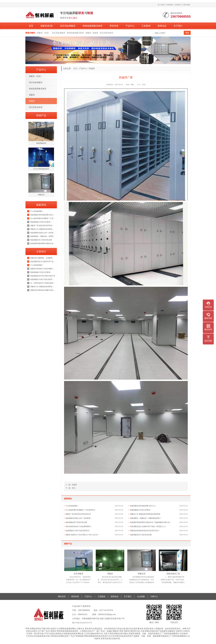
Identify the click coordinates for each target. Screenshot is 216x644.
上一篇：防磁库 (71, 485)
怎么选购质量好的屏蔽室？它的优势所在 (80, 510)
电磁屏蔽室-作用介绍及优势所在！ (78, 531)
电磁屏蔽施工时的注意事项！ (141, 510)
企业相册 (141, 596)
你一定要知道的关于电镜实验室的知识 (43, 283)
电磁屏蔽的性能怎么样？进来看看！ (79, 518)
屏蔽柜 (88, 33)
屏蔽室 (110, 574)
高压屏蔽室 (79, 574)
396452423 (83, 614)
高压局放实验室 (106, 33)
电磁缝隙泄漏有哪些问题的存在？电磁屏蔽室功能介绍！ (151, 522)
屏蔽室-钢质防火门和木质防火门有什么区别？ (82, 535)
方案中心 (154, 596)
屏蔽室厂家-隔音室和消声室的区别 (78, 514)
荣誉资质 (114, 26)
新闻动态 (162, 26)
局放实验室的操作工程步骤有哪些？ (79, 526)
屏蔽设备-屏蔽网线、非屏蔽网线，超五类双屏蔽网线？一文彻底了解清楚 (43, 258)
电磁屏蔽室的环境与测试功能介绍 (43, 276)
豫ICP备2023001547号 (82, 623)
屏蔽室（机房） (44, 33)
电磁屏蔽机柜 (41, 143)
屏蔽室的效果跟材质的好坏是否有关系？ (145, 531)
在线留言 (178, 5)
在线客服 (169, 5)
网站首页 (62, 596)
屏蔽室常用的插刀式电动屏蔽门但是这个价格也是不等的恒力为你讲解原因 (43, 269)
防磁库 (95, 33)
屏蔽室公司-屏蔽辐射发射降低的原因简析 (145, 514)
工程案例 (146, 26)
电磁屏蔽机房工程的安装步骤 (76, 522)
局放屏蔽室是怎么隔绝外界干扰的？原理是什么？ (148, 526)
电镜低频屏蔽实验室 (93, 26)
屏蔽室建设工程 (173, 574)
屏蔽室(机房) (47, 26)
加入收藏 (161, 5)
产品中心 (130, 26)
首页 (31, 26)
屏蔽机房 (142, 574)
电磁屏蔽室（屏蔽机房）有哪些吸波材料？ (146, 518)
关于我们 (178, 26)
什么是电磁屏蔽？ (72, 506)
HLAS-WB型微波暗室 (41, 169)
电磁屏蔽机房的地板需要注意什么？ (143, 506)
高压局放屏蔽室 (68, 26)
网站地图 (187, 5)
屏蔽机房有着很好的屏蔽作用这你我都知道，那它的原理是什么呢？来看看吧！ (43, 290)
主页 (75, 68)
